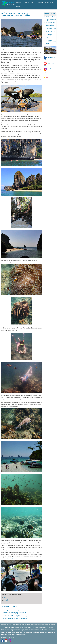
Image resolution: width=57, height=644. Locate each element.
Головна (19, 2)
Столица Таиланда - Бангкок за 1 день (12, 611)
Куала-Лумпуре (10, 558)
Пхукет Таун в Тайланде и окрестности (12, 615)
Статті (25, 2)
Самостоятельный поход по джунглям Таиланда (14, 612)
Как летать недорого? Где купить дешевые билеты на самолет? (51, 24)
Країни (40, 2)
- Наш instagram (49, 69)
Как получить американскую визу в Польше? (51, 42)
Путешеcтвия (7, 596)
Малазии (19, 50)
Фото (32, 2)
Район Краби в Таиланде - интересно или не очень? (16, 14)
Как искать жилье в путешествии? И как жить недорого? (50, 31)
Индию (34, 50)
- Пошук (47, 73)
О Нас (18, 6)
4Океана (5, 601)
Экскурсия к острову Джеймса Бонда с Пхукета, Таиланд (16, 617)
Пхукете (13, 48)
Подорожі (48, 2)
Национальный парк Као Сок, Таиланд (12, 614)
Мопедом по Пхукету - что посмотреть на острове (15, 618)
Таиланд (5, 599)
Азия (5, 598)
